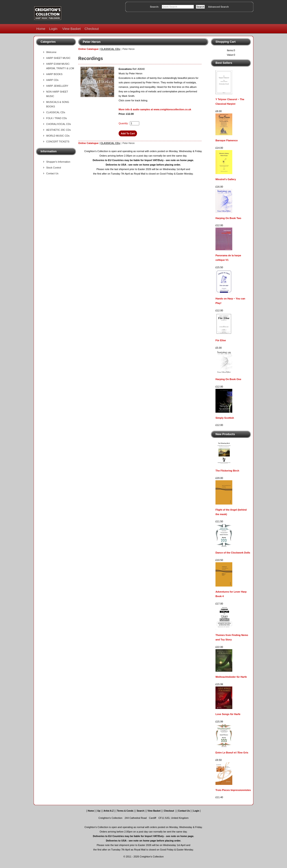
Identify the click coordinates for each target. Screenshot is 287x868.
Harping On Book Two (228, 218)
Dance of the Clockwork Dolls (233, 553)
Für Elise (221, 340)
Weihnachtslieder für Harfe (231, 677)
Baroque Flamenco (227, 140)
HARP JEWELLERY (57, 86)
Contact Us (52, 173)
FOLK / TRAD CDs (57, 118)
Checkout (92, 29)
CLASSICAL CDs (56, 112)
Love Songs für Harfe (228, 714)
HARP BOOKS (54, 74)
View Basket (72, 29)
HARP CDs (52, 80)
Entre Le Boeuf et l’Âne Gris (232, 753)
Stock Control (54, 168)
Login (53, 29)
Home (41, 29)
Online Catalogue (88, 49)
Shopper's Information (58, 162)
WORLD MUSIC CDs (58, 136)
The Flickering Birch (227, 471)
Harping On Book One (228, 379)
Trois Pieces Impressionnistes (233, 790)
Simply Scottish (225, 418)
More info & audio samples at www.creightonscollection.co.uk (155, 109)
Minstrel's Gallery (226, 179)
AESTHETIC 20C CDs (58, 130)
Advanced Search (218, 7)
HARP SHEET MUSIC (58, 58)
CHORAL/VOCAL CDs (59, 124)
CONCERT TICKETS (58, 142)
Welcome (51, 52)
